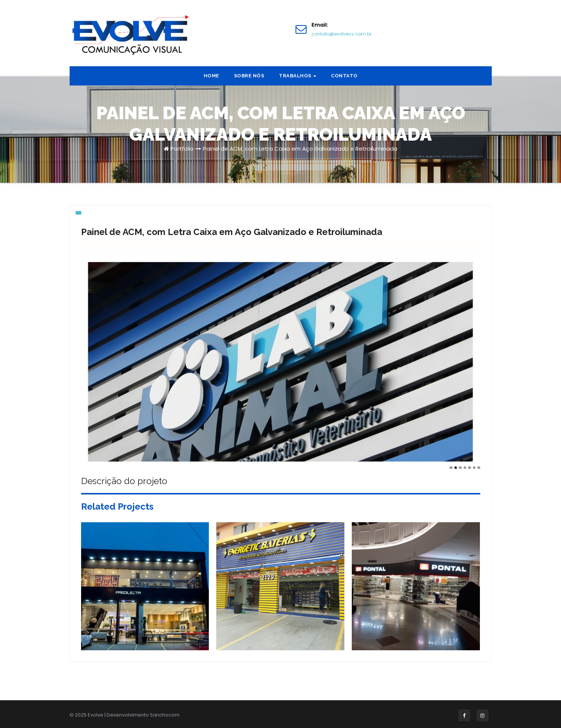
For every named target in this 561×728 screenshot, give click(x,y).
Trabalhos (298, 76)
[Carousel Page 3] (460, 468)
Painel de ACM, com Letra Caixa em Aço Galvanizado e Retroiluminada (300, 149)
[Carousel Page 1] (451, 468)
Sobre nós (249, 76)
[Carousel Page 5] (470, 468)
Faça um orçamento (424, 29)
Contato (344, 76)
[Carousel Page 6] (474, 468)
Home (211, 76)
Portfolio (182, 149)
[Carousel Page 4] (465, 468)
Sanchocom (165, 715)
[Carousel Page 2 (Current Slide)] (456, 468)
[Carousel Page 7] (479, 468)
